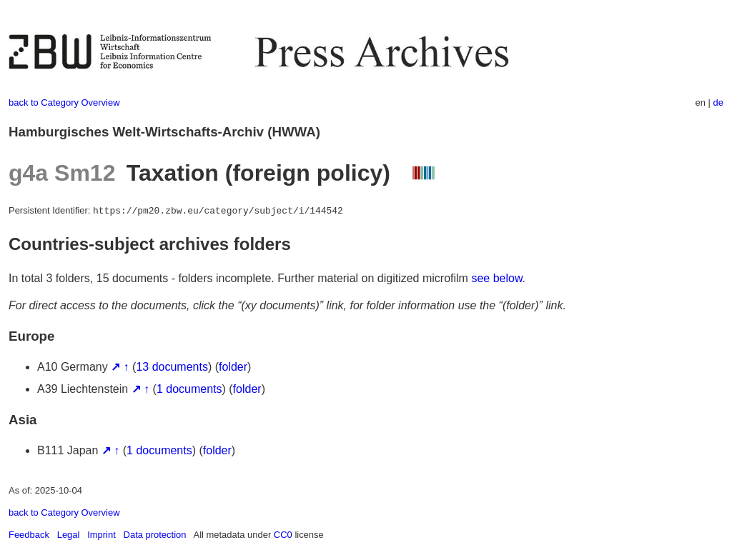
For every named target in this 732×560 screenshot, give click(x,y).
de (718, 102)
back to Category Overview (64, 102)
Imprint (102, 535)
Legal (69, 535)
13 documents (172, 367)
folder (233, 367)
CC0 (283, 535)
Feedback (29, 535)
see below (496, 278)
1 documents (189, 389)
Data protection (155, 535)
